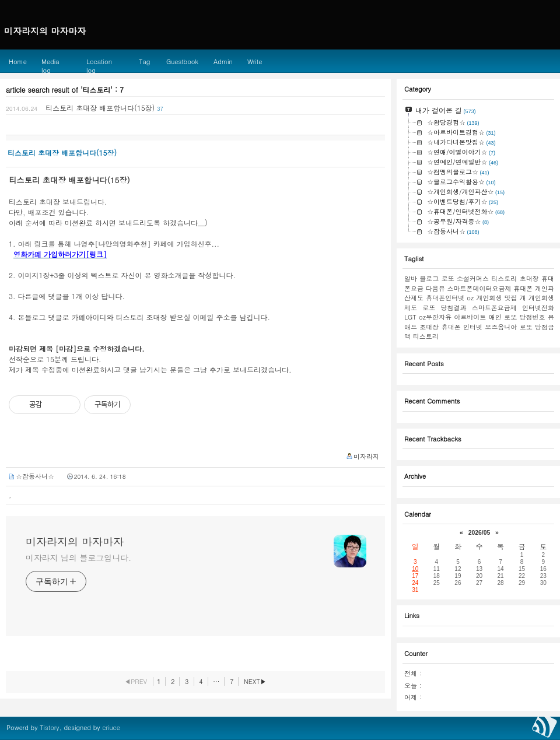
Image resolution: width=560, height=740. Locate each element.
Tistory (49, 727)
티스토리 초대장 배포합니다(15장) (100, 108)
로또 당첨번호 (524, 317)
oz (470, 298)
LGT (410, 317)
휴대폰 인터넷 (462, 327)
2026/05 (480, 533)
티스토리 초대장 (515, 278)
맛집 (511, 298)
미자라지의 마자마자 (75, 542)
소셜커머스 (473, 278)
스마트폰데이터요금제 (480, 288)
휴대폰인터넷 (445, 298)
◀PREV (136, 681)
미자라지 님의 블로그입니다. (78, 557)
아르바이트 (470, 317)
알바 (411, 278)
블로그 (429, 278)
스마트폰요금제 (494, 308)
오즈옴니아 (501, 327)
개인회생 (489, 298)
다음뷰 (435, 288)
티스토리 (426, 336)
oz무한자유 (435, 317)
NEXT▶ (255, 681)
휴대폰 (523, 288)
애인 (495, 317)
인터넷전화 (538, 308)
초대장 (429, 327)
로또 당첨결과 (444, 308)
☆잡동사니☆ (35, 476)
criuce (111, 727)
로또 (448, 278)
